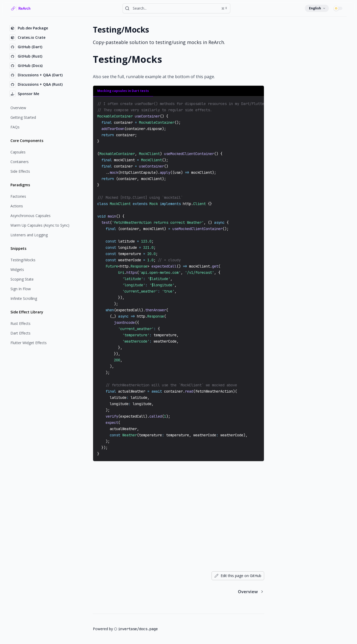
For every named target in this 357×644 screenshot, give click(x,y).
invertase (128, 629)
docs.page (148, 629)
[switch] (339, 8)
